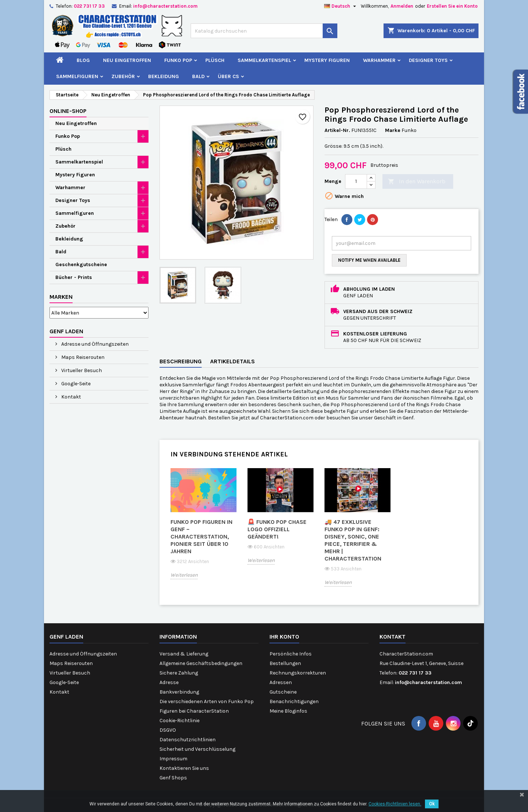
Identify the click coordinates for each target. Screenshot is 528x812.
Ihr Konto (284, 637)
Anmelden (402, 6)
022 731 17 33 (89, 6)
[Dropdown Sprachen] (341, 6)
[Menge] (356, 181)
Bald (198, 76)
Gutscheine (283, 692)
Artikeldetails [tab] (232, 361)
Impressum (173, 759)
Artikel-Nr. (337, 130)
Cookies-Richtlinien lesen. (395, 804)
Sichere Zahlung (179, 673)
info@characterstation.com (165, 6)
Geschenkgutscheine (81, 264)
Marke (393, 130)
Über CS (228, 76)
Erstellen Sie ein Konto (452, 6)
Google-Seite (75, 384)
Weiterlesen (184, 575)
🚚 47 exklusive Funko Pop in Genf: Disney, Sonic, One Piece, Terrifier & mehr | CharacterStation (353, 540)
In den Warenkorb (417, 182)
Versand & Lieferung (184, 654)
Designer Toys (428, 60)
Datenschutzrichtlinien (188, 740)
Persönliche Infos (291, 654)
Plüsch (215, 60)
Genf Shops (173, 778)
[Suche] (264, 31)
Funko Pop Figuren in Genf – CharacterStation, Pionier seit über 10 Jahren (201, 537)
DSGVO (168, 730)
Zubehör (123, 76)
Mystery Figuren (327, 60)
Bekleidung (164, 76)
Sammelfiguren (77, 76)
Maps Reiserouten (82, 357)
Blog (83, 60)
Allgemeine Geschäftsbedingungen (201, 663)
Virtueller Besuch (81, 370)
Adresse (169, 682)
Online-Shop (68, 111)
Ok (432, 804)
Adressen (281, 682)
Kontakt (71, 397)
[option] (203, 529)
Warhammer (379, 60)
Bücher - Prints (74, 277)
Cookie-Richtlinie (179, 721)
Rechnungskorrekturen (298, 673)
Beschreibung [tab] (181, 361)
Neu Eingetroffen (127, 60)
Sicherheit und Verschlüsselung (197, 749)
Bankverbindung (179, 692)
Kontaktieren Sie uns (184, 768)
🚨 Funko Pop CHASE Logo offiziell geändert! (277, 529)
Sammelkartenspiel (264, 60)
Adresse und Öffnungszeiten (94, 344)
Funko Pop (178, 60)
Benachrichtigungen (294, 701)
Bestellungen (285, 663)
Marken (61, 297)
